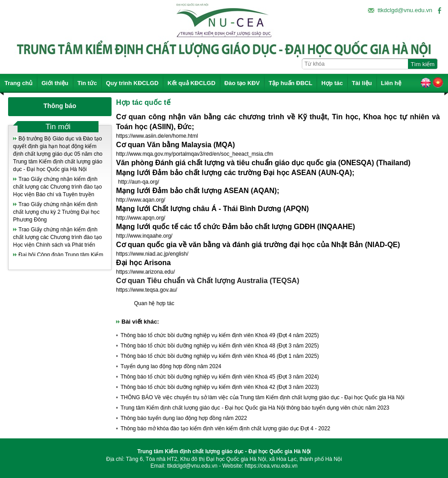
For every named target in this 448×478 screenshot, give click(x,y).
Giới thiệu (55, 83)
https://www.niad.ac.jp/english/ (152, 254)
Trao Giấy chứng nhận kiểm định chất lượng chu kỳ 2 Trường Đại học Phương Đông (56, 212)
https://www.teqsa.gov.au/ (147, 290)
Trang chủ (18, 83)
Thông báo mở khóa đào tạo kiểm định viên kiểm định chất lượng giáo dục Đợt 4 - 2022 (225, 428)
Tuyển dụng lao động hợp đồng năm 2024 (171, 366)
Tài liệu (362, 83)
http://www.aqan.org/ (141, 200)
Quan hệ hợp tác (154, 303)
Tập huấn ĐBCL (290, 83)
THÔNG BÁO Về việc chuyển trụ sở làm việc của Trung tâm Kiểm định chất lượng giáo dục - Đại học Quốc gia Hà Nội (262, 397)
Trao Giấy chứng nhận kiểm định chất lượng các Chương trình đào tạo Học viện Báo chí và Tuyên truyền (57, 187)
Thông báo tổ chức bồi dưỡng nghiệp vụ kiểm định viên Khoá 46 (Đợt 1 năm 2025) (220, 356)
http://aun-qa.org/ (138, 182)
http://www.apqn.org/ (141, 218)
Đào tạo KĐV (242, 83)
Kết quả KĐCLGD (191, 83)
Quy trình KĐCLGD (132, 83)
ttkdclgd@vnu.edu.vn (405, 10)
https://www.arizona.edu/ (146, 272)
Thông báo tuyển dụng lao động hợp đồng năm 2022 (184, 418)
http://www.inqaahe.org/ (144, 236)
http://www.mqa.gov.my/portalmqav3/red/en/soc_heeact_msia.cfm (195, 154)
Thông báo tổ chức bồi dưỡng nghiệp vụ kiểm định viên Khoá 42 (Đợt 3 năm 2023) (220, 387)
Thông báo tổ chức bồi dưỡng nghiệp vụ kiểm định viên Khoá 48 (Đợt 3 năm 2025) (220, 346)
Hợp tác (332, 83)
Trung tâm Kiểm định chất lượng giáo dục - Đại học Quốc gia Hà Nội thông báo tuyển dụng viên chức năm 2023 (255, 408)
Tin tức (87, 83)
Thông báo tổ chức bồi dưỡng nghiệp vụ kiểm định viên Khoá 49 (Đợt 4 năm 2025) (220, 335)
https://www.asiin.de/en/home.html (157, 136)
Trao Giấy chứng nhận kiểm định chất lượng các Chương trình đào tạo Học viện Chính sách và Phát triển (57, 237)
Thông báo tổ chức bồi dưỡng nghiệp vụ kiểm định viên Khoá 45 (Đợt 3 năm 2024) (220, 377)
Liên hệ (391, 83)
